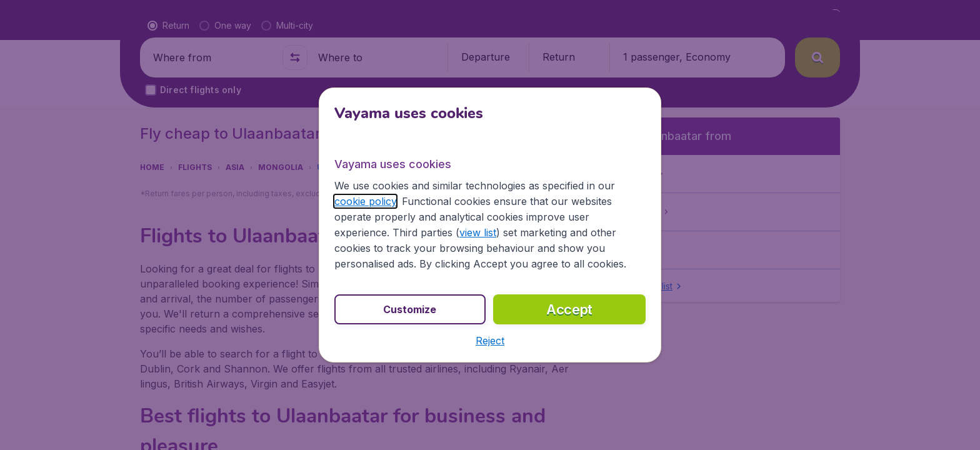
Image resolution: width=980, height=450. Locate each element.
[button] (490, 341)
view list (478, 232)
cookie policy (365, 201)
